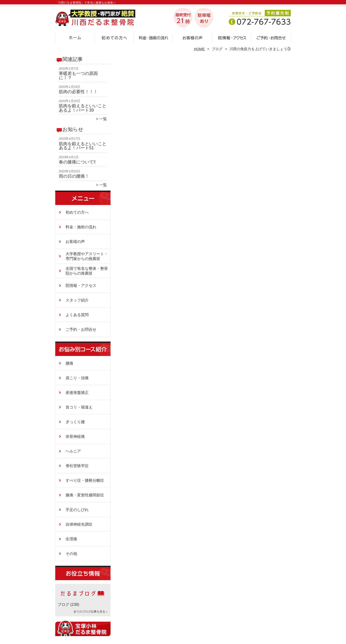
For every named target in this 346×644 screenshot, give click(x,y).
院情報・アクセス (232, 37)
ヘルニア (73, 451)
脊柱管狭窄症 (77, 466)
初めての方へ (114, 37)
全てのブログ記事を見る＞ (91, 612)
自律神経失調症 (79, 524)
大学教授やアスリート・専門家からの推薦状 (87, 256)
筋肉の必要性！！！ (78, 92)
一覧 (103, 119)
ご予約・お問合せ (271, 37)
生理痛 (71, 539)
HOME (199, 49)
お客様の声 (193, 37)
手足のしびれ (77, 510)
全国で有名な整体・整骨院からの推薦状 (87, 271)
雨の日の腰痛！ (74, 176)
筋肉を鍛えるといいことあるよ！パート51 (83, 146)
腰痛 (69, 363)
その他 (71, 554)
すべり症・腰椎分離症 (85, 480)
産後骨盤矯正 (77, 393)
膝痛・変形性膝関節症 (85, 495)
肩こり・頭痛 (77, 378)
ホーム (75, 37)
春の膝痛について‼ (77, 162)
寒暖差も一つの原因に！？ (78, 76)
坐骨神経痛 (75, 436)
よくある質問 (77, 315)
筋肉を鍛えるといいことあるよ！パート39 (83, 108)
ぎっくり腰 (75, 422)
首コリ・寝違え (79, 407)
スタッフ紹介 (77, 300)
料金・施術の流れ (153, 37)
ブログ (217, 49)
